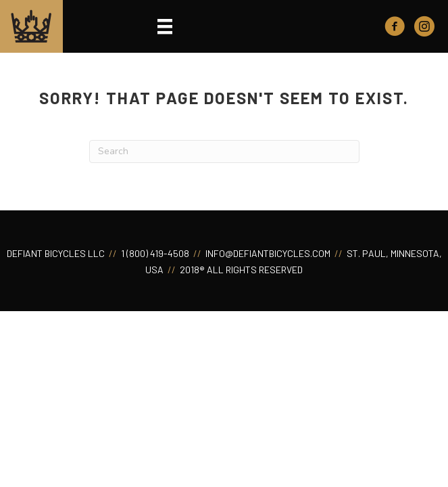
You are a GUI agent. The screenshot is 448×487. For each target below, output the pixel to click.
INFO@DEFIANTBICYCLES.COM (267, 253)
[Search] (224, 152)
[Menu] (165, 26)
